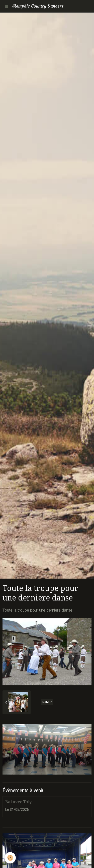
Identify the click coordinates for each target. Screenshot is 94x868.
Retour (47, 702)
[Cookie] (10, 858)
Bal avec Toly (18, 802)
